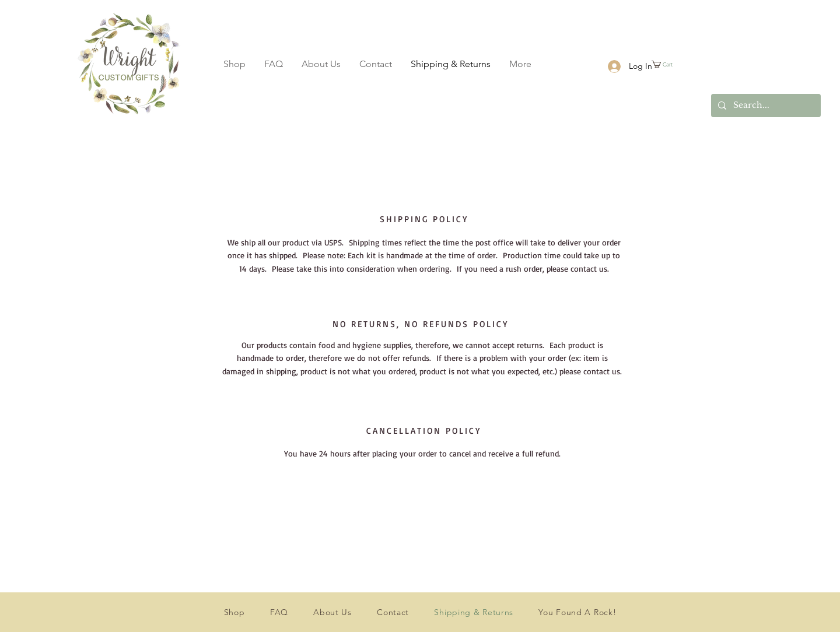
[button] (674, 64)
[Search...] (765, 106)
